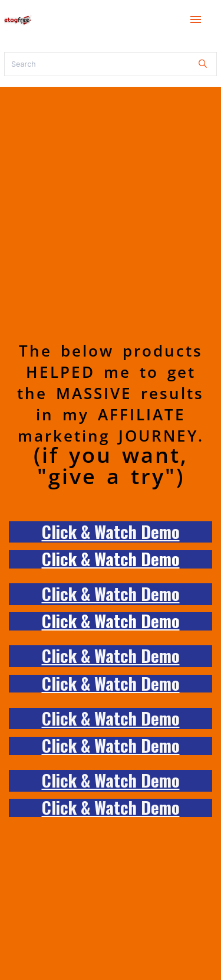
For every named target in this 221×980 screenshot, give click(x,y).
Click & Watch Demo (111, 531)
